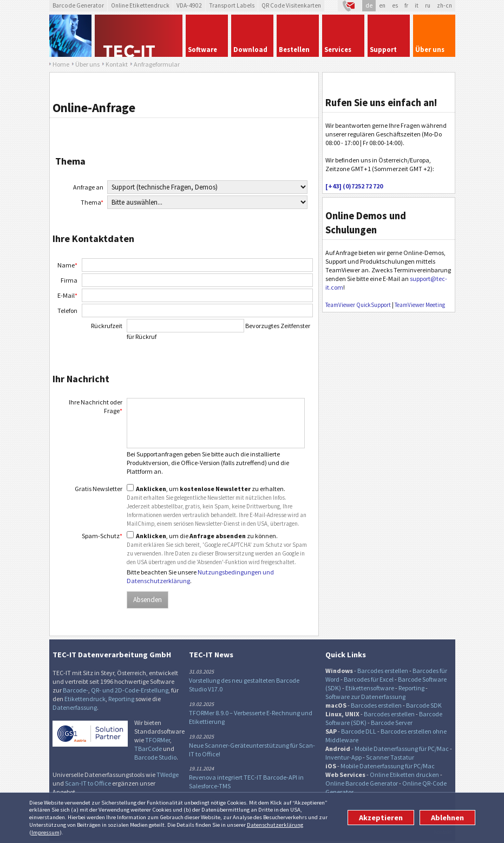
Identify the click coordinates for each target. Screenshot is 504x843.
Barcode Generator (78, 5)
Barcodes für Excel (369, 679)
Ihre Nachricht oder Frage (96, 406)
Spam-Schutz (102, 536)
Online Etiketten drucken (404, 775)
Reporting (121, 699)
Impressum (45, 832)
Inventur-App (343, 757)
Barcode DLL (359, 731)
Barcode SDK (424, 705)
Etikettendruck (85, 699)
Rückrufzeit (107, 326)
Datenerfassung (75, 707)
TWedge (168, 775)
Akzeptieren (381, 818)
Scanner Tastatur (390, 757)
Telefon (67, 311)
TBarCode (148, 749)
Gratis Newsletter (99, 489)
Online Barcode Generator (362, 783)
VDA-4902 (189, 5)
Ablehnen (447, 818)
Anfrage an (88, 187)
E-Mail (67, 295)
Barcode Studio (155, 757)
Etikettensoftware (370, 688)
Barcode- (76, 690)
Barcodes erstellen (383, 671)
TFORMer (158, 740)
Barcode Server (392, 723)
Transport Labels (232, 5)
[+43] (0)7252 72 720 (354, 186)
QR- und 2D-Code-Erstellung (130, 690)
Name (67, 265)
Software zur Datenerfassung (365, 697)
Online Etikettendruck (140, 5)
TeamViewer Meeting (420, 305)
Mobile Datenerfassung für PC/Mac (402, 749)
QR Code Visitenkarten (291, 5)
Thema (92, 202)
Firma (69, 280)
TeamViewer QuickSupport (358, 305)
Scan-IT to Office (88, 783)
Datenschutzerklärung (275, 825)
